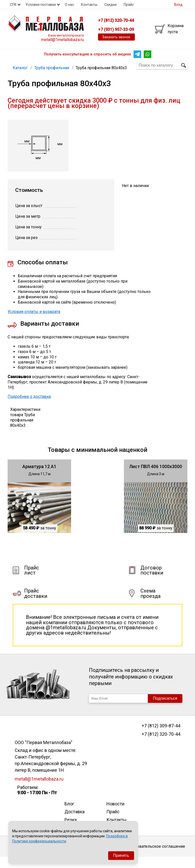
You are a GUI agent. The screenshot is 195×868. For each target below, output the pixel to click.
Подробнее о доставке (29, 407)
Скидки (110, 5)
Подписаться (165, 709)
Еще (96, 65)
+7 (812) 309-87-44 (161, 737)
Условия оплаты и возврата (34, 322)
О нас (69, 5)
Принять (121, 855)
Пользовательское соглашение (155, 857)
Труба (79, 65)
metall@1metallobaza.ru (62, 40)
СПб (13, 5)
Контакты (89, 5)
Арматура (19, 65)
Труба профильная (51, 65)
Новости (115, 815)
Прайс (129, 5)
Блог (69, 815)
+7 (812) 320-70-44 (161, 745)
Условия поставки (41, 5)
